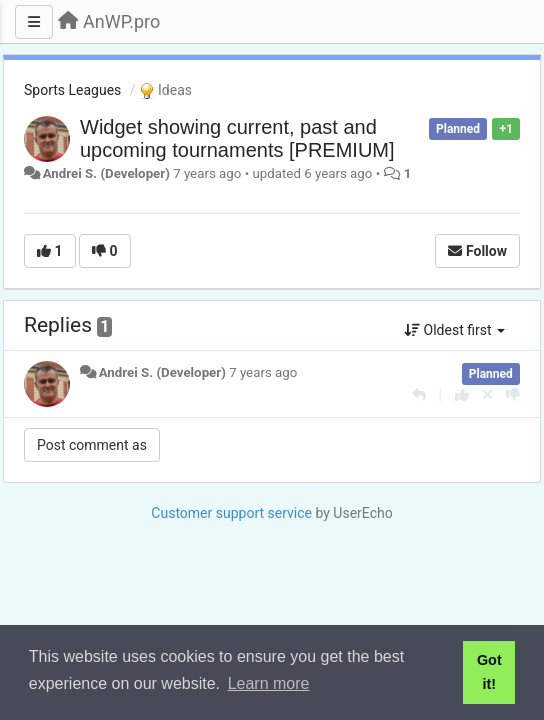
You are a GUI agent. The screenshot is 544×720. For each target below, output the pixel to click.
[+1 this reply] (462, 395)
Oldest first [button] (454, 330)
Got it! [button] (489, 672)
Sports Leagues (72, 90)
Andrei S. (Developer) (106, 173)
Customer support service (231, 513)
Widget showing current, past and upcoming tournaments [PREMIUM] (237, 138)
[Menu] (34, 22)
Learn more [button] (269, 683)
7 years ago (263, 372)
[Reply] (419, 395)
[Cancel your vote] (487, 395)
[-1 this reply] (513, 395)
